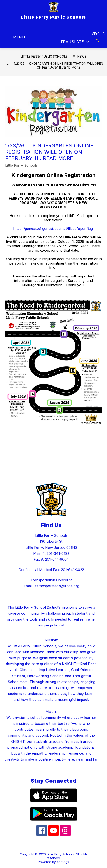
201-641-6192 (58, 553)
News (82, 56)
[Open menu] (16, 37)
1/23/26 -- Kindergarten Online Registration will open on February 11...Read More (59, 65)
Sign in (96, 33)
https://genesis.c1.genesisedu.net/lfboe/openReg (53, 229)
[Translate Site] (75, 42)
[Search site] (97, 42)
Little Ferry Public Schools (44, 56)
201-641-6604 (57, 559)
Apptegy (63, 862)
